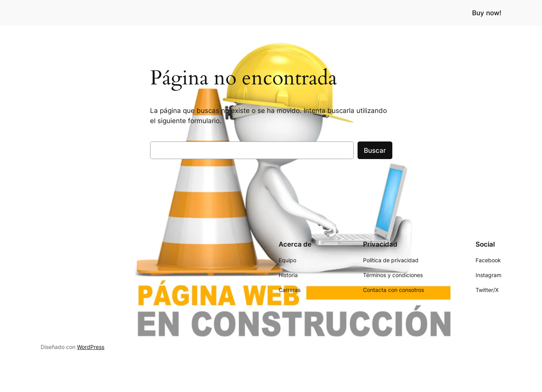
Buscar (375, 150)
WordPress (91, 347)
